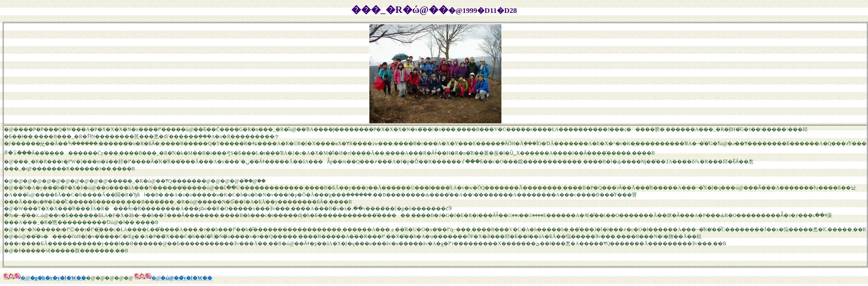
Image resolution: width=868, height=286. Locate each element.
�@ (16, 278)
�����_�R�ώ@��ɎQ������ (155, 181)
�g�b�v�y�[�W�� (58, 278)
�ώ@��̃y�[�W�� (186, 278)
